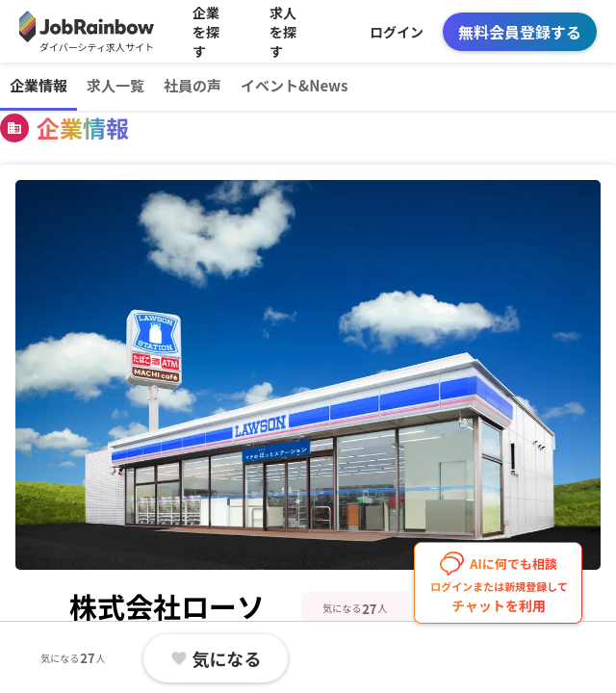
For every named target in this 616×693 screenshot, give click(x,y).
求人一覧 (115, 85)
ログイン (397, 32)
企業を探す (206, 32)
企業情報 (38, 85)
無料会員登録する (520, 32)
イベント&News (294, 85)
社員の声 (192, 85)
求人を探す (283, 32)
